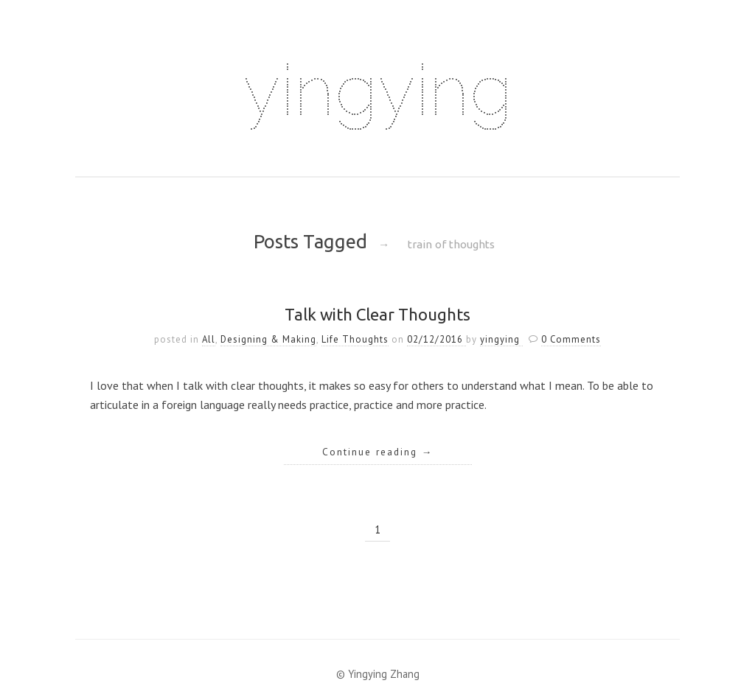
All (209, 339)
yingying (377, 90)
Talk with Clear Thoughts (377, 314)
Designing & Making (268, 339)
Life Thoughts (355, 339)
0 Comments (571, 339)
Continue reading (378, 452)
